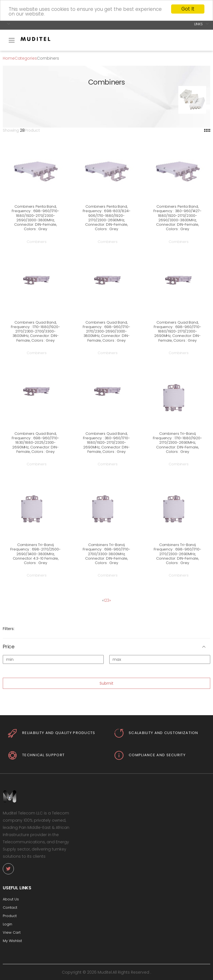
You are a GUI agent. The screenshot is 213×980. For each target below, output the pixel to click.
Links (198, 24)
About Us (11, 899)
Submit (106, 683)
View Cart (12, 932)
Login (7, 924)
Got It (188, 9)
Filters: (9, 629)
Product (10, 916)
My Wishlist (12, 941)
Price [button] (9, 647)
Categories (26, 58)
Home (9, 58)
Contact (10, 907)
